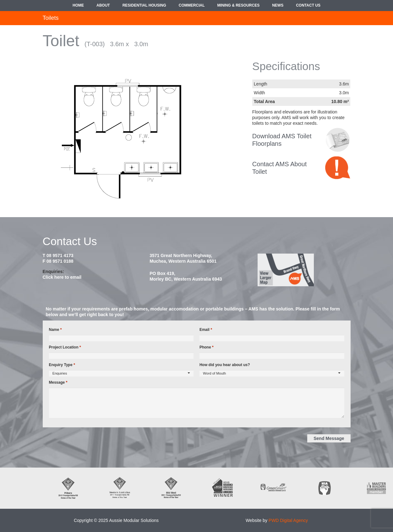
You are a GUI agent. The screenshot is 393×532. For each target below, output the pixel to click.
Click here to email (62, 277)
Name (55, 330)
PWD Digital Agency (288, 520)
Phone (207, 347)
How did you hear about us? (225, 365)
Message (58, 382)
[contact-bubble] (338, 168)
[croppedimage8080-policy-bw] (338, 140)
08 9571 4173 (60, 255)
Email (206, 330)
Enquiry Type (62, 365)
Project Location (65, 347)
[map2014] (304, 270)
